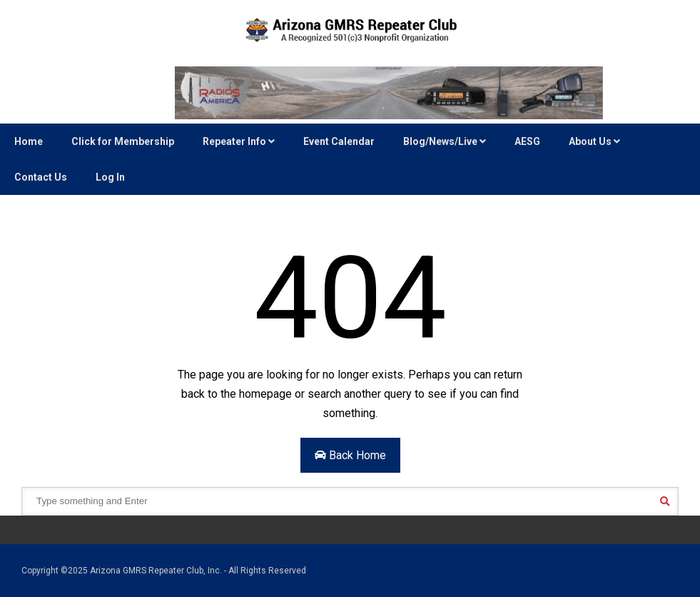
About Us (594, 141)
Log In (110, 177)
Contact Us (41, 177)
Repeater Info (239, 141)
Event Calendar (339, 141)
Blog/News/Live (445, 141)
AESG (527, 141)
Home (29, 141)
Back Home (350, 455)
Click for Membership (123, 141)
